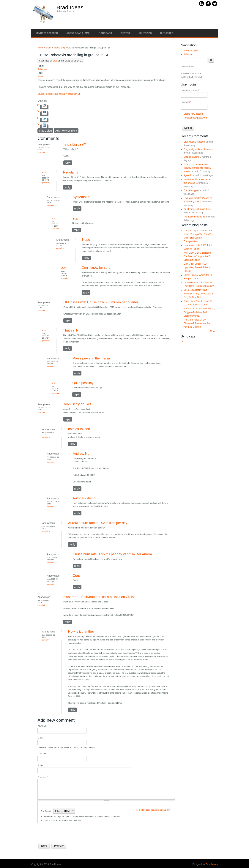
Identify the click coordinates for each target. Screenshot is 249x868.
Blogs (49, 48)
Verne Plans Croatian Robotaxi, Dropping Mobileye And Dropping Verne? (199, 312)
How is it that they (81, 632)
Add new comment (66, 131)
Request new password (195, 118)
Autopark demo (84, 498)
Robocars (105, 33)
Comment (43, 777)
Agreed (187, 175)
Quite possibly (83, 383)
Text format (46, 811)
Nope (86, 240)
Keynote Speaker (47, 33)
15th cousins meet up (194, 142)
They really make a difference (198, 149)
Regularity (71, 172)
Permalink (41, 153)
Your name (42, 726)
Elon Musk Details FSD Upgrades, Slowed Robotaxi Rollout (197, 267)
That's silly (71, 330)
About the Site (191, 51)
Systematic (81, 197)
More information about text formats (151, 810)
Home (40, 48)
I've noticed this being (194, 217)
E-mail (40, 738)
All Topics (145, 33)
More (213, 331)
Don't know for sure (96, 268)
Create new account (194, 114)
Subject (41, 765)
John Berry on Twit (77, 404)
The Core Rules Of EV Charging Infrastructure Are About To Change (197, 323)
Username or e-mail (191, 90)
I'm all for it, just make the (196, 209)
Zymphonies (212, 864)
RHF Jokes (167, 33)
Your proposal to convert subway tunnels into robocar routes (197, 168)
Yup (75, 218)
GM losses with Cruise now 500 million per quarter (101, 302)
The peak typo (191, 190)
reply (68, 163)
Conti (77, 576)
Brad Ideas (70, 7)
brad (55, 61)
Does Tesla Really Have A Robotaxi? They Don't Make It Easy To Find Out (198, 293)
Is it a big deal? (75, 144)
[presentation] (66, 831)
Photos (125, 33)
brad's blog (59, 48)
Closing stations (192, 157)
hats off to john (79, 429)
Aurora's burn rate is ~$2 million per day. (98, 523)
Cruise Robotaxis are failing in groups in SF (59, 94)
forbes (41, 77)
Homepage (42, 753)
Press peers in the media (91, 358)
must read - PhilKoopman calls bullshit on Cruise (99, 597)
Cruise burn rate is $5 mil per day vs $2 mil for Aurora (112, 554)
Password (186, 102)
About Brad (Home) (78, 33)
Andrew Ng (81, 454)
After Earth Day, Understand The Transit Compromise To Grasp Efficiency (198, 256)
